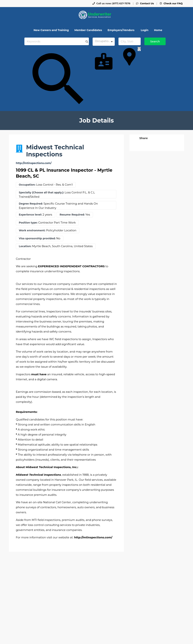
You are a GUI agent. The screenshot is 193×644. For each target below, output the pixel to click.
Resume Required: (72, 215)
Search (155, 41)
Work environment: (32, 231)
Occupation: (27, 185)
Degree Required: (31, 204)
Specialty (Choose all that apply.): (41, 193)
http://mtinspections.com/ (34, 163)
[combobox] (104, 42)
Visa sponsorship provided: (37, 239)
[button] (143, 138)
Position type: (28, 223)
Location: (25, 246)
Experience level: (30, 215)
